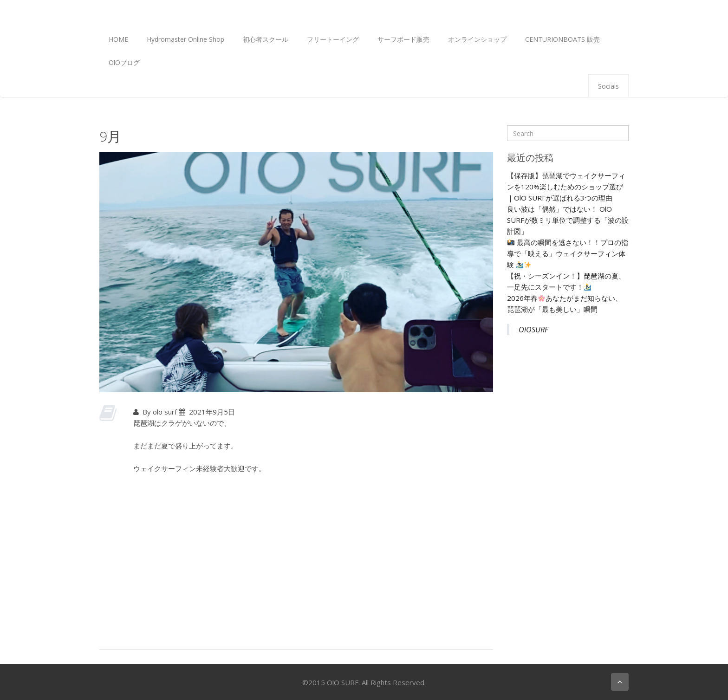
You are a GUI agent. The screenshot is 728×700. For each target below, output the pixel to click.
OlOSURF (533, 330)
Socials (608, 86)
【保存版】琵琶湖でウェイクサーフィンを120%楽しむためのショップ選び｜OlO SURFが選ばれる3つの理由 (566, 187)
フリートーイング (333, 39)
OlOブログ (124, 62)
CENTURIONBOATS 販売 (562, 39)
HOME (118, 39)
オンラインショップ (477, 39)
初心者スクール (266, 39)
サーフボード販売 (403, 39)
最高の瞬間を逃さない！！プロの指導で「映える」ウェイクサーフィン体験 (568, 253)
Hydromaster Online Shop (185, 39)
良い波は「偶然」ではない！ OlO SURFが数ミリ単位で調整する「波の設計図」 (568, 220)
